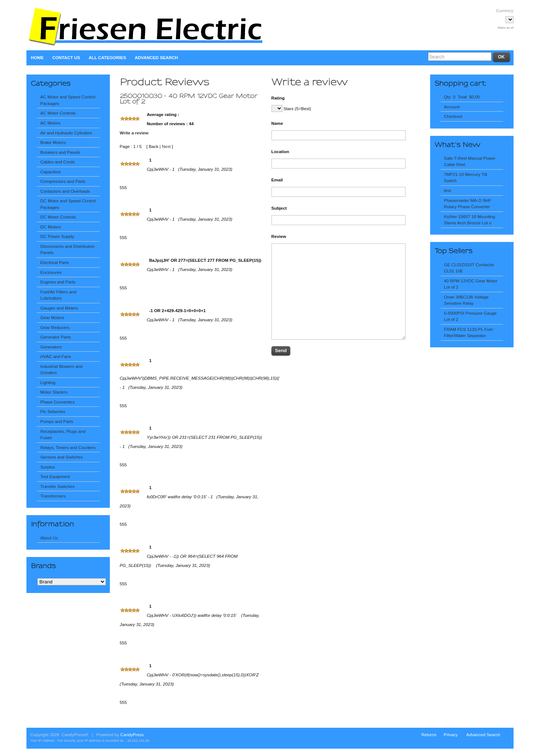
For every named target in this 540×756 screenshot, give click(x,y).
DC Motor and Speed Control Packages (68, 204)
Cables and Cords (57, 162)
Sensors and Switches (62, 457)
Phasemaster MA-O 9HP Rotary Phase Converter (468, 204)
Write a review (134, 133)
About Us (49, 538)
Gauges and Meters (59, 308)
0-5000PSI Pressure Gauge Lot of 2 (470, 316)
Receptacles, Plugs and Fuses (63, 435)
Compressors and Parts (63, 181)
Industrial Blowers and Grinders (62, 370)
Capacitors (51, 172)
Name (277, 123)
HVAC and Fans (56, 356)
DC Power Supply (57, 236)
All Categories (107, 57)
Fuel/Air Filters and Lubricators (58, 295)
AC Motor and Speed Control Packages (68, 100)
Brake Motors (53, 142)
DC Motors (51, 227)
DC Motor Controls (58, 217)
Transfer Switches (57, 486)
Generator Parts (56, 337)
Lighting (48, 382)
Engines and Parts (58, 282)
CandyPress (132, 735)
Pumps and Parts (57, 421)
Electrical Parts (55, 262)
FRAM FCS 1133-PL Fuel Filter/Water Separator (469, 332)
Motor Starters (54, 392)
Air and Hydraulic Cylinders (66, 133)
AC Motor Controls (58, 113)
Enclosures (51, 272)
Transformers (53, 496)
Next (166, 146)
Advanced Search (156, 57)
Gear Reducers (55, 327)
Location (280, 151)
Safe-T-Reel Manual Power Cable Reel (470, 161)
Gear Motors (52, 317)
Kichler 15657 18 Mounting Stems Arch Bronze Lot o (470, 220)
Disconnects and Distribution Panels (68, 249)
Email (277, 180)
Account (452, 107)
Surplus (48, 467)
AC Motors (51, 123)
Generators (51, 347)
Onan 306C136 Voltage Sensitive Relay (466, 300)
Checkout (453, 116)
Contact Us (66, 57)
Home (37, 57)
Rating (278, 98)
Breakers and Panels (60, 152)
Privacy (451, 735)
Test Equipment (55, 476)
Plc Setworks (53, 411)
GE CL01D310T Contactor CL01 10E (469, 268)
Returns (429, 735)
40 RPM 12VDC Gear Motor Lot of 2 (471, 284)
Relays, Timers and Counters (68, 447)
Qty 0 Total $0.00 (462, 97)
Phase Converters (57, 402)
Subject (279, 208)
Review (279, 236)
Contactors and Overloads (65, 191)
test (448, 190)
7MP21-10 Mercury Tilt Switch (466, 178)
